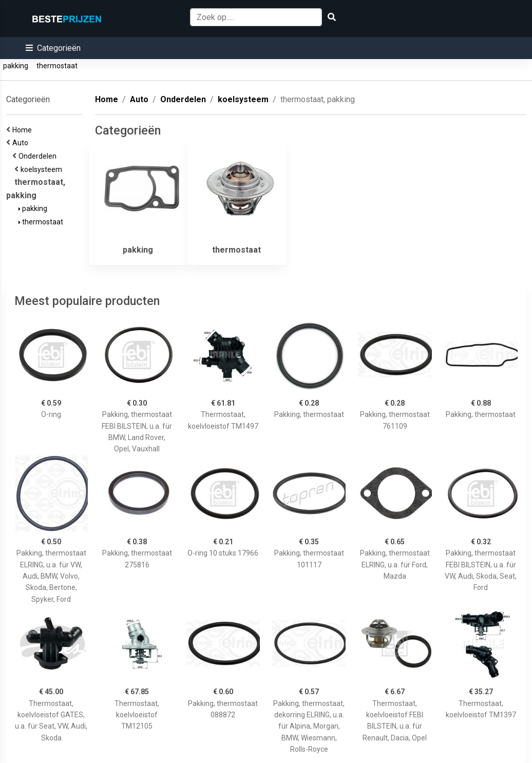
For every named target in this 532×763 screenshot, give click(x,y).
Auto (22, 143)
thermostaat (57, 66)
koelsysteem (43, 169)
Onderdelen (39, 156)
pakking (16, 66)
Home (24, 130)
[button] (53, 48)
